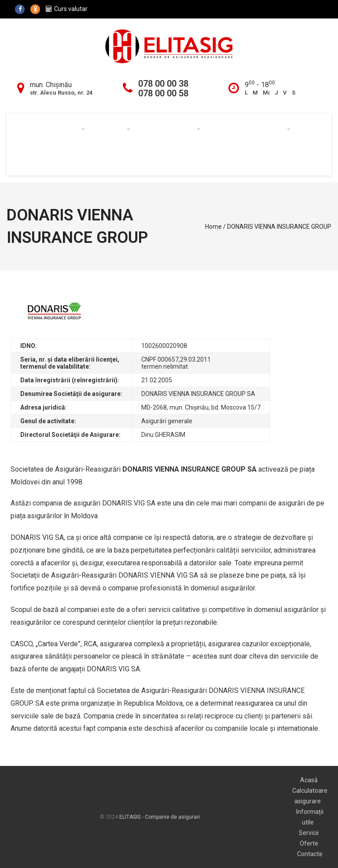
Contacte (116, 160)
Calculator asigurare (250, 129)
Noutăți (71, 160)
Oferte (31, 160)
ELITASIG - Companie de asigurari (160, 817)
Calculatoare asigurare (310, 796)
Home (213, 227)
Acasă (29, 129)
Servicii (112, 129)
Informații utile (170, 129)
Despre (68, 129)
